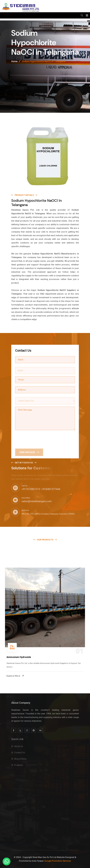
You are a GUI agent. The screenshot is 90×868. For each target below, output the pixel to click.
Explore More (15, 676)
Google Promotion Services (58, 861)
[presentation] (35, 439)
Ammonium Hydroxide (19, 657)
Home (14, 62)
